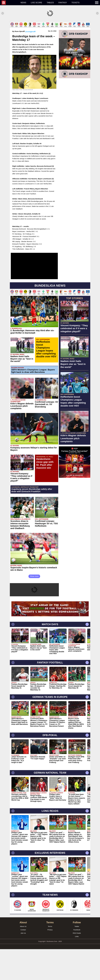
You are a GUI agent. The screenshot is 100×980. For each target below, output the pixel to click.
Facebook (77, 961)
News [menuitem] (23, 3)
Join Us (23, 964)
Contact (23, 961)
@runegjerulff (30, 62)
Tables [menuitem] (50, 3)
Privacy (50, 961)
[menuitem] (10, 3)
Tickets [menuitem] (75, 3)
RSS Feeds (77, 964)
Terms (50, 957)
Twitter (77, 957)
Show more (34, 607)
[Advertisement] (50, 36)
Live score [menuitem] (36, 3)
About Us (23, 957)
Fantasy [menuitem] (63, 3)
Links (77, 967)
